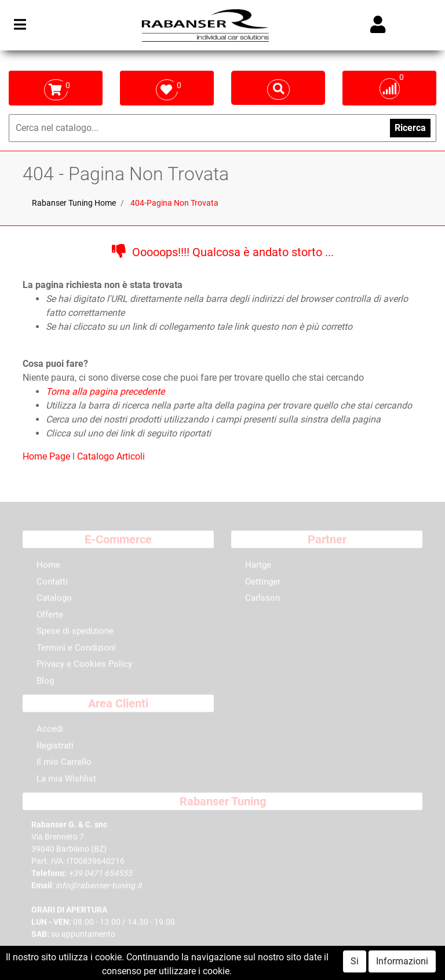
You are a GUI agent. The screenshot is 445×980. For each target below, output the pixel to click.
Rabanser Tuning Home (74, 203)
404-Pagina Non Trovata (174, 203)
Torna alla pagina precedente (105, 391)
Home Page (48, 456)
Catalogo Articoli (111, 456)
